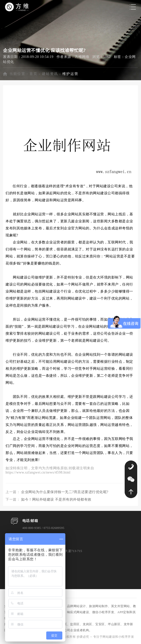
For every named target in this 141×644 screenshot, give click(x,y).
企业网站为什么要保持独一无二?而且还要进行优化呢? (65, 492)
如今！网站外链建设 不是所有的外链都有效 (56, 499)
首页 (33, 74)
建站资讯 (50, 74)
